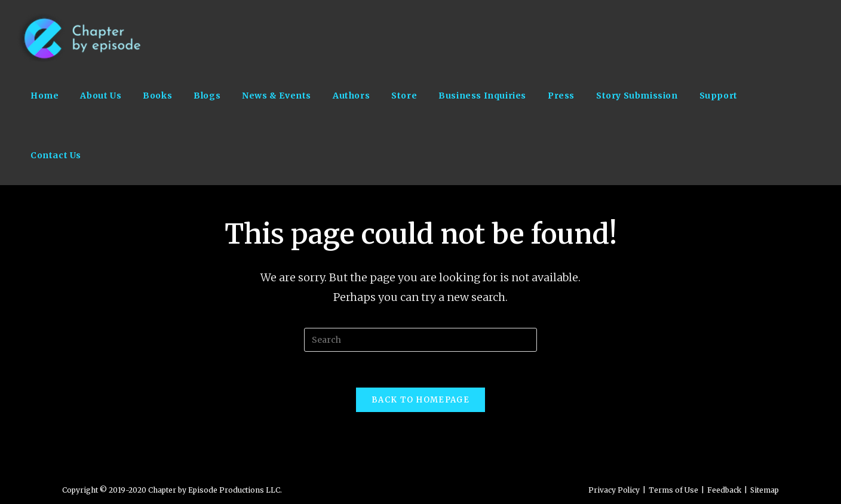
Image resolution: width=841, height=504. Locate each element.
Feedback (724, 490)
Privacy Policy (614, 490)
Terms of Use (673, 490)
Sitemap (765, 490)
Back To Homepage (420, 400)
